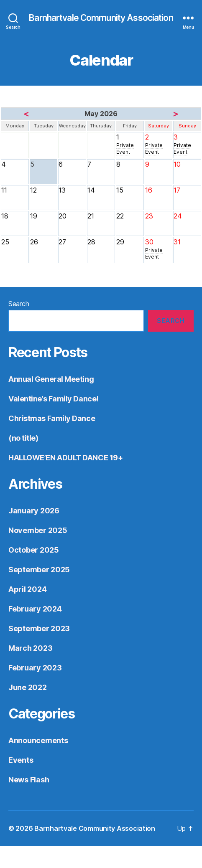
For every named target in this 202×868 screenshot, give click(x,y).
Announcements (38, 740)
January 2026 (34, 511)
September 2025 (39, 570)
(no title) (23, 438)
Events (21, 760)
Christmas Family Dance (52, 418)
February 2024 (35, 609)
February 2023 (35, 668)
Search (19, 304)
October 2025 (34, 550)
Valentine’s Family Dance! (54, 399)
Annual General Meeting (51, 379)
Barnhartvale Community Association (101, 18)
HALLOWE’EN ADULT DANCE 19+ (65, 458)
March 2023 (30, 648)
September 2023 (39, 628)
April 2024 (27, 589)
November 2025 (38, 530)
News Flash (29, 780)
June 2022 (28, 687)
